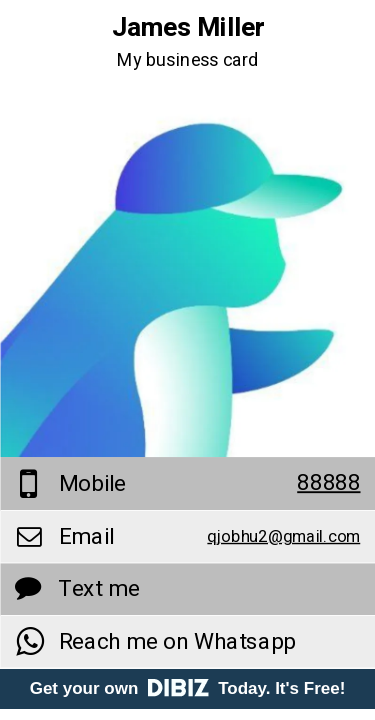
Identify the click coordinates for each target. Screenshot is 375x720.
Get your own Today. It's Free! (188, 688)
